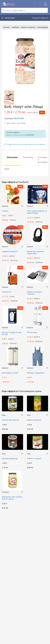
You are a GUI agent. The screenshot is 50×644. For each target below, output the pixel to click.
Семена (5, 211)
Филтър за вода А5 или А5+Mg (12, 333)
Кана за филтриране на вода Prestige (37, 212)
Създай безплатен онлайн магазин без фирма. (25, 144)
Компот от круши (34, 459)
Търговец (28, 157)
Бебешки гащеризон (36, 373)
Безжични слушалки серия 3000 (35, 253)
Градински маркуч (10, 252)
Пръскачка (6, 292)
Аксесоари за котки (10, 373)
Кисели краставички (11, 420)
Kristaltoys (5, 492)
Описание (12, 157)
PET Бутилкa (32, 332)
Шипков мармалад (10, 459)
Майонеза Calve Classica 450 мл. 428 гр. (12, 498)
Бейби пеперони (34, 420)
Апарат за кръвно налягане (34, 293)
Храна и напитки (28, 27)
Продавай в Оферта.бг (40, 18)
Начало (6, 27)
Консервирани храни (30, 391)
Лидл (4, 415)
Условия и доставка (43, 160)
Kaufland (15, 27)
